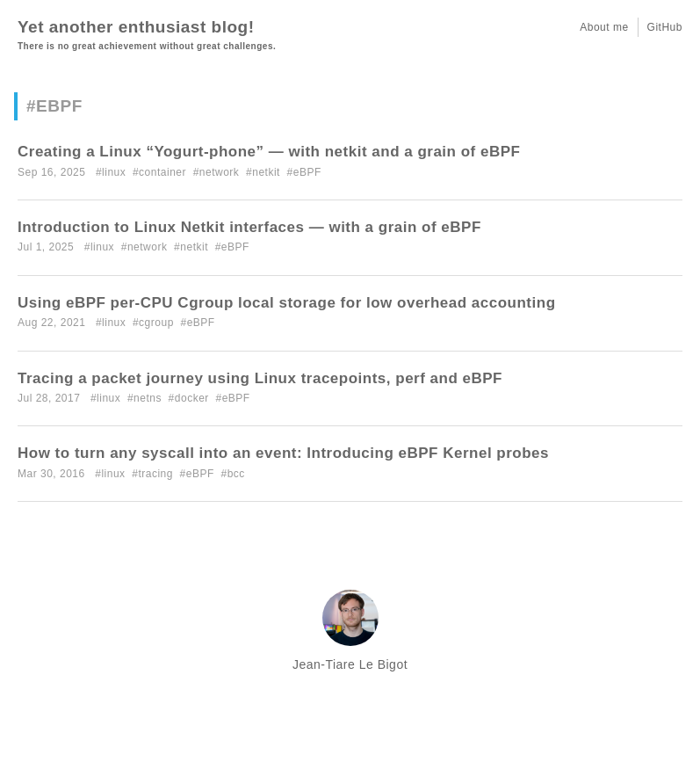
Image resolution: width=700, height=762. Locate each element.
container (162, 172)
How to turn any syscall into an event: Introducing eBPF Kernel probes (283, 453)
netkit (266, 172)
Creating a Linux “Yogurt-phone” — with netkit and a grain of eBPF (269, 152)
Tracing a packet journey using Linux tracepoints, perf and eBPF (260, 378)
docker (192, 398)
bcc (236, 474)
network (220, 172)
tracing (155, 474)
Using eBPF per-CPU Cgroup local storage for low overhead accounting (287, 303)
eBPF (307, 172)
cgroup (156, 323)
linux (114, 172)
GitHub (665, 27)
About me (604, 27)
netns (148, 398)
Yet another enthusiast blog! (136, 27)
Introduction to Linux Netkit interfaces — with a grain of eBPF (249, 227)
